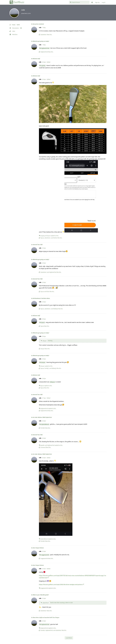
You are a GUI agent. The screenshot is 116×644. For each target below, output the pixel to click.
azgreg (43, 66)
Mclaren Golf (36, 59)
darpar (45, 341)
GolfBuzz (19, 2)
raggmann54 (45, 555)
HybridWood (45, 424)
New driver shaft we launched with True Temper (46, 617)
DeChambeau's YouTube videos (41, 298)
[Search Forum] (79, 2)
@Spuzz (52, 382)
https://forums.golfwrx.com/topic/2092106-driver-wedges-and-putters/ (61, 584)
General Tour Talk (38, 245)
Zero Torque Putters (38, 548)
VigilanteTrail (45, 48)
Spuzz (43, 322)
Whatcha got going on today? (41, 41)
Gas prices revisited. (38, 24)
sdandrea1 (46, 603)
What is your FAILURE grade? (41, 595)
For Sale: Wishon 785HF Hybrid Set (42, 417)
